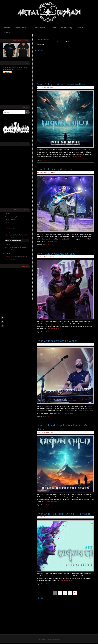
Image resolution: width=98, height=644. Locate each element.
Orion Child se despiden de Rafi (55, 169)
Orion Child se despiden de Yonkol (57, 341)
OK (26, 112)
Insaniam (8, 226)
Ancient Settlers (10, 247)
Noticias (7, 28)
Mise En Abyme (10, 256)
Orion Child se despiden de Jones (56, 254)
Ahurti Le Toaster (10, 250)
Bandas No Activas (38, 28)
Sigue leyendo (77, 157)
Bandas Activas (21, 28)
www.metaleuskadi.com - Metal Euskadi (49, 639)
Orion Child (46, 160)
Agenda (53, 28)
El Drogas (8, 235)
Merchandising (67, 28)
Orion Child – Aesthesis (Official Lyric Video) (63, 514)
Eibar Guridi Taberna (11, 259)
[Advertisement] (67, 65)
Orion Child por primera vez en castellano (61, 84)
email (77, 42)
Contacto (80, 28)
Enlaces (7, 32)
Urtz (6, 217)
